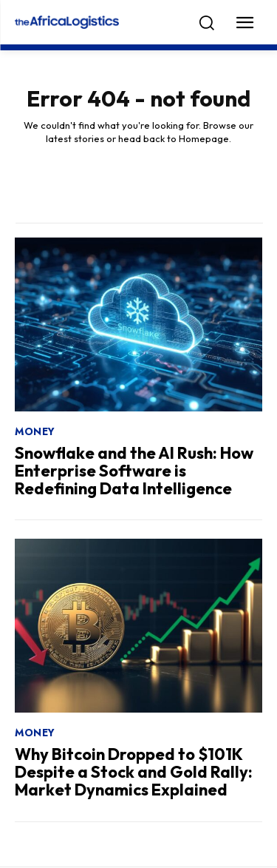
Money (35, 431)
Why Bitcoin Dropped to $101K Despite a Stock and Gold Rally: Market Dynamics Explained (134, 772)
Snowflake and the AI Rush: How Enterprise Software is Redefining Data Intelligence (134, 471)
